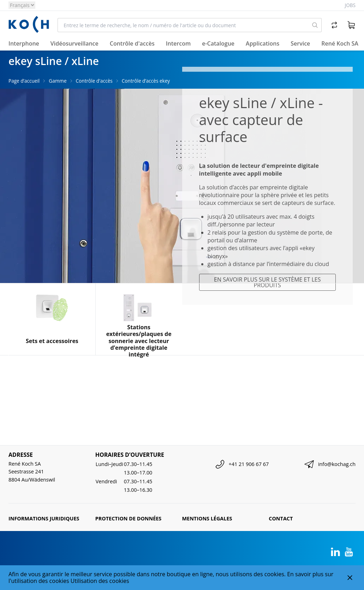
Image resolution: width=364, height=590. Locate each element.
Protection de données (129, 518)
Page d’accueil (24, 81)
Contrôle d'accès (94, 81)
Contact (281, 518)
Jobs (350, 5)
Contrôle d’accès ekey (146, 81)
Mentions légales (207, 518)
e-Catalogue (218, 43)
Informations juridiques (44, 518)
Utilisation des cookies (100, 581)
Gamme (58, 81)
